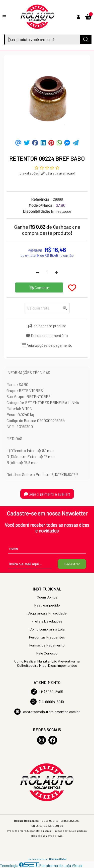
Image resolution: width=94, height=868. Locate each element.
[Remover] (38, 272)
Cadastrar (72, 564)
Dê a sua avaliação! (58, 173)
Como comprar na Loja (47, 629)
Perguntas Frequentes (47, 637)
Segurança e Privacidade (47, 613)
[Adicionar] (56, 272)
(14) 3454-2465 (47, 692)
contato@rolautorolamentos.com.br (47, 712)
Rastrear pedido (47, 605)
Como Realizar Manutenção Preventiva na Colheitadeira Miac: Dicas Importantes (47, 663)
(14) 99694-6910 (47, 702)
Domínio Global (58, 859)
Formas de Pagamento (47, 645)
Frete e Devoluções (47, 621)
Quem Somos (47, 597)
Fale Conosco (47, 653)
